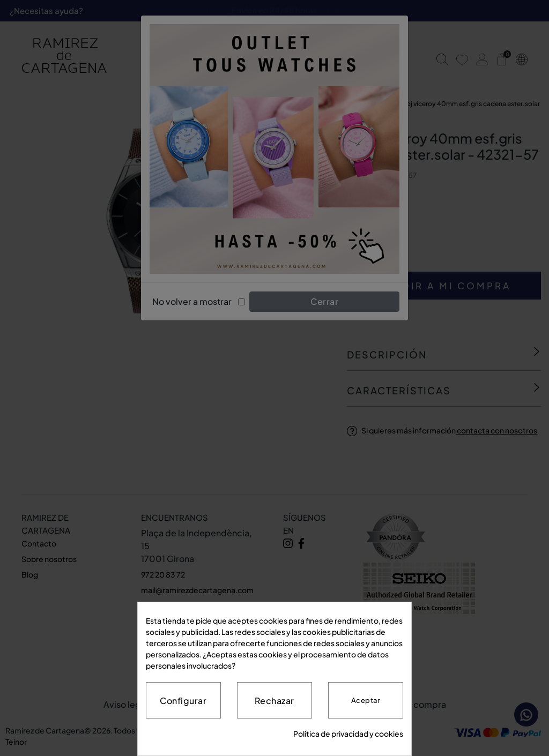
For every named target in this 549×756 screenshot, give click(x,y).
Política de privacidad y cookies (348, 733)
